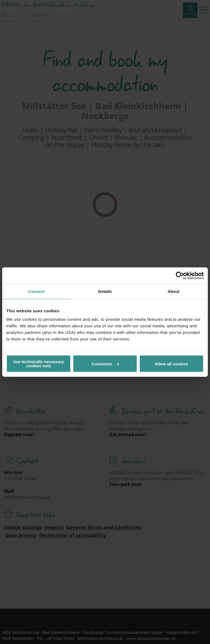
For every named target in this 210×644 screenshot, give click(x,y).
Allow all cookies (172, 364)
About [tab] (174, 291)
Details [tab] (105, 291)
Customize (105, 364)
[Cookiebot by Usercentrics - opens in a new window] (180, 275)
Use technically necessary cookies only (38, 364)
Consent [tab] (37, 291)
